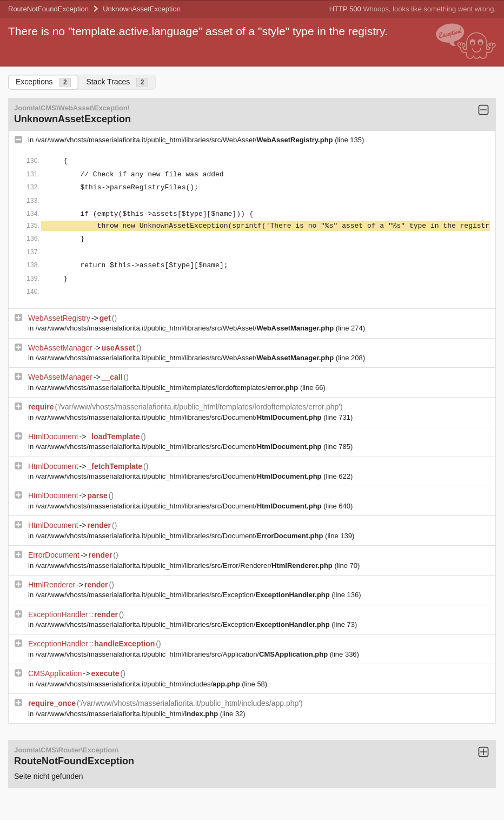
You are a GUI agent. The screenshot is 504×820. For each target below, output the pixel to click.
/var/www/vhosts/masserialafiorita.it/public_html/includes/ (139, 684)
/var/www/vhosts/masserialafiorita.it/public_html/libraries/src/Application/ (183, 654)
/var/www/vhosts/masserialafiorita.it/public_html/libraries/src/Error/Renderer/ (185, 566)
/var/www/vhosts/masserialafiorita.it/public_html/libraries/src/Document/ (180, 417)
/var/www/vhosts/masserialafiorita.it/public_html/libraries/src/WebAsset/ (185, 140)
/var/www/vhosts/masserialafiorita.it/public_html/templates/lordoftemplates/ (168, 388)
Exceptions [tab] (43, 82)
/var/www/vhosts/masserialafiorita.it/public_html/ (128, 714)
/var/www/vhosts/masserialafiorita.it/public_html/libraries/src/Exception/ (184, 595)
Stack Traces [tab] (117, 82)
